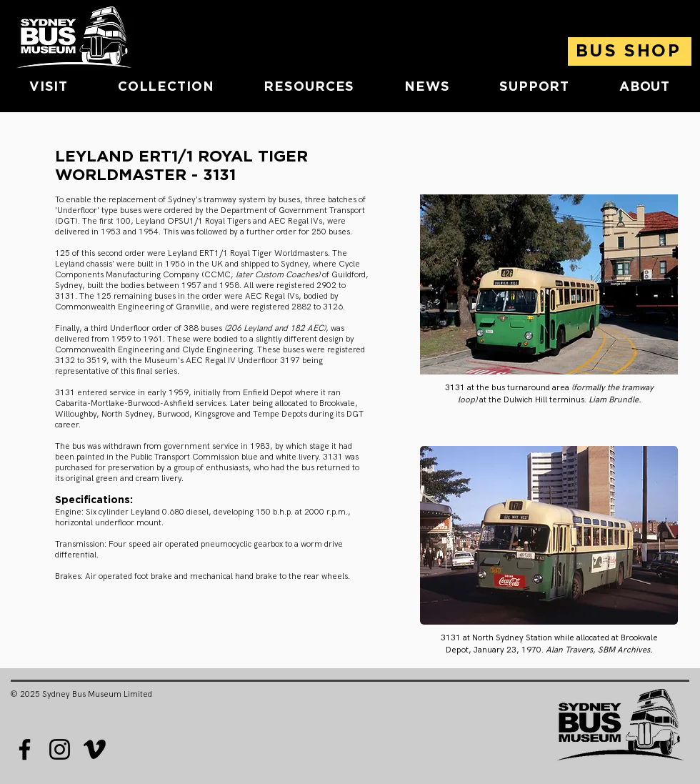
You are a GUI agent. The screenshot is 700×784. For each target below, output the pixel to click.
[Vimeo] (95, 749)
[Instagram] (60, 749)
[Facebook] (25, 749)
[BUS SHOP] (630, 51)
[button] (49, 87)
